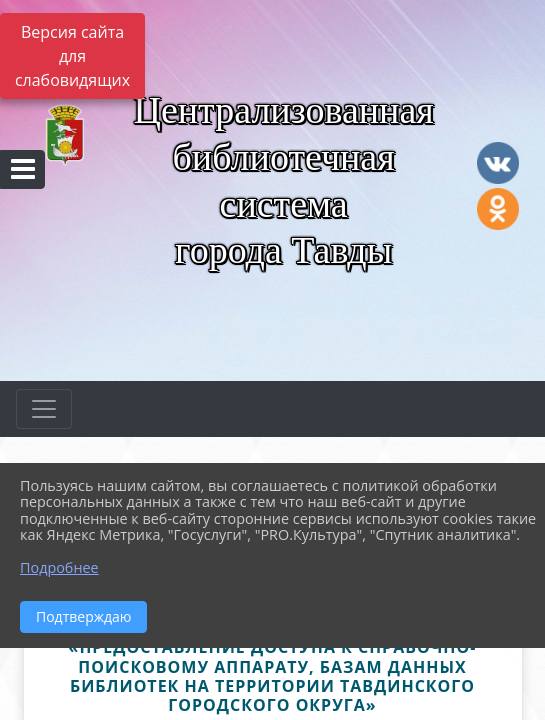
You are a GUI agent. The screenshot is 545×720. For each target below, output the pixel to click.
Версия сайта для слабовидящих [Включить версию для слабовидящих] (72, 56)
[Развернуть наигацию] (44, 409)
